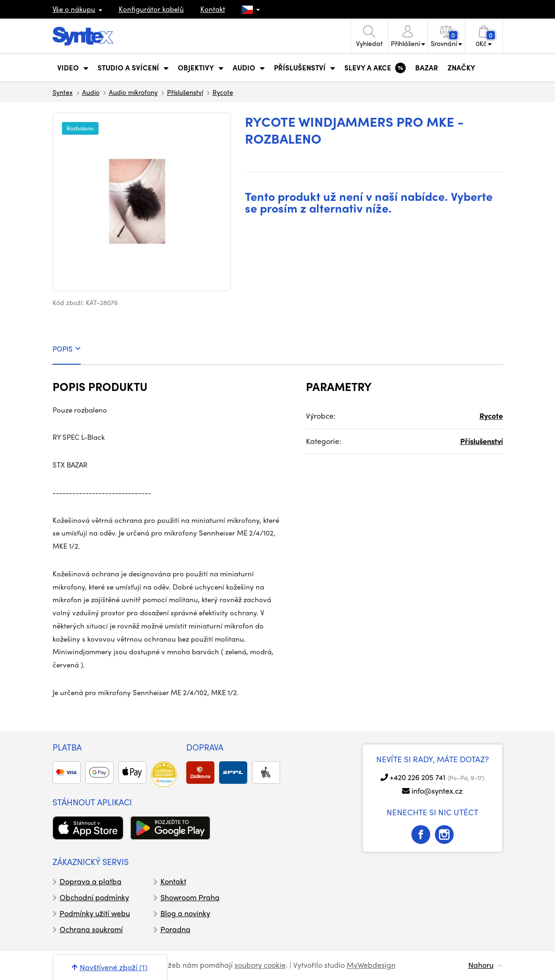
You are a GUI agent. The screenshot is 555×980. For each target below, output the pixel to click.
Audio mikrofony (133, 92)
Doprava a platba (91, 881)
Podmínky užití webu (95, 913)
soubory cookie (260, 965)
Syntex (63, 92)
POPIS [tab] (67, 349)
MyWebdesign (371, 965)
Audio (91, 92)
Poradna (175, 929)
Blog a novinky (185, 913)
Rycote (223, 92)
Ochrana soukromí (91, 929)
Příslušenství (185, 92)
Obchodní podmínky (94, 897)
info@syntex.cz (437, 791)
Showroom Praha (190, 897)
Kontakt (213, 9)
